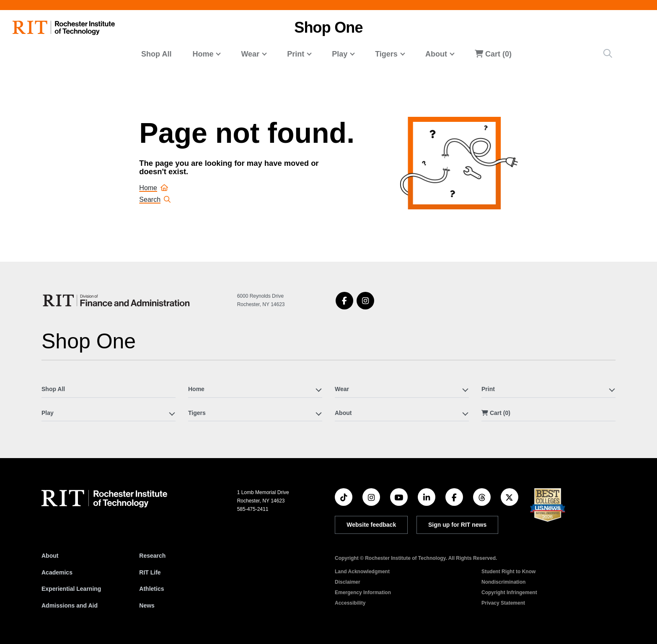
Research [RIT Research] (152, 556)
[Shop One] (118, 300)
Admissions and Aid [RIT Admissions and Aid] (70, 605)
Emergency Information (363, 592)
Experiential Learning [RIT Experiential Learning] (71, 589)
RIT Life (150, 572)
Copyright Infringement (509, 592)
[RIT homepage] (64, 28)
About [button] (436, 54)
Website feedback (371, 525)
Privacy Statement (503, 603)
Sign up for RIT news (457, 525)
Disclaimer (348, 582)
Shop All (156, 54)
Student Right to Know (508, 572)
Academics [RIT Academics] (57, 572)
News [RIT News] (147, 605)
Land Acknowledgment (362, 572)
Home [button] (203, 54)
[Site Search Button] (608, 53)
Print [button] (296, 54)
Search (155, 200)
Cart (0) (493, 54)
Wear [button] (250, 54)
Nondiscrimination (503, 582)
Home (154, 188)
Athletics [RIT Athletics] (151, 589)
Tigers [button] (386, 54)
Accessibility (350, 603)
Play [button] (340, 54)
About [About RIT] (50, 556)
